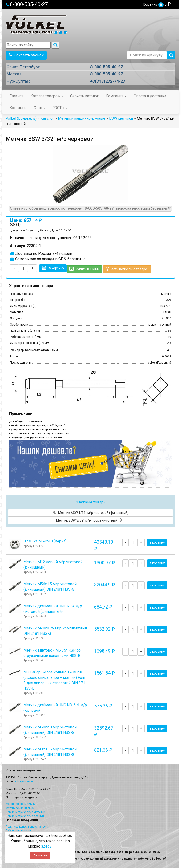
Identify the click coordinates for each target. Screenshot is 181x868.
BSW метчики (121, 118)
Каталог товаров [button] (47, 96)
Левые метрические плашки (25, 816)
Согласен (40, 855)
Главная (16, 96)
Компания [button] (116, 96)
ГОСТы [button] (60, 108)
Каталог (47, 118)
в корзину (53, 268)
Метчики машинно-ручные (82, 118)
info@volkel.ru (24, 781)
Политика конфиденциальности (27, 827)
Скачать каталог (84, 96)
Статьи (40, 108)
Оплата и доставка (150, 96)
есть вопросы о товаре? (127, 269)
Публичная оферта (18, 831)
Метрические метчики (21, 804)
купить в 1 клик (84, 269)
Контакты (18, 108)
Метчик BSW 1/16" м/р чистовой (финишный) (91, 512)
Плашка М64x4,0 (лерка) (45, 541)
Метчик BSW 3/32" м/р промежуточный (89, 520)
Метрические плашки (20, 808)
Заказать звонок (26, 55)
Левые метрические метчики (25, 812)
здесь (46, 846)
